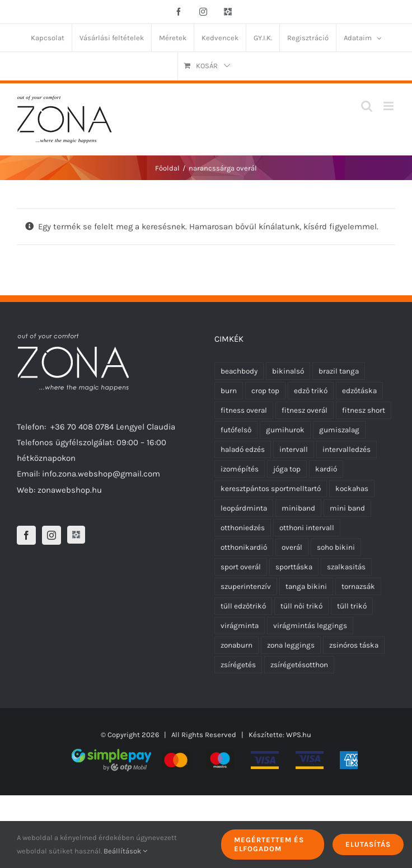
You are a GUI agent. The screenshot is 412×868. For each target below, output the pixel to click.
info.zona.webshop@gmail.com (101, 474)
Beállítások (125, 851)
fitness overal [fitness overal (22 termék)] (244, 410)
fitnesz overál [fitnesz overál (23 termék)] (305, 410)
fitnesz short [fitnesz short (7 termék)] (364, 410)
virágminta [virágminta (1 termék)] (240, 626)
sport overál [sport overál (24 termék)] (241, 567)
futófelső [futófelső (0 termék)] (236, 430)
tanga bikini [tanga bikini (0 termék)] (306, 586)
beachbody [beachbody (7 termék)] (239, 371)
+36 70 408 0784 (82, 427)
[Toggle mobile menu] (389, 106)
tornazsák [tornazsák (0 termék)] (358, 586)
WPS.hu (299, 735)
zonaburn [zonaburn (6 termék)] (237, 645)
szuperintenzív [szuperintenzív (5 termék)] (246, 586)
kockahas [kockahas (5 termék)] (352, 489)
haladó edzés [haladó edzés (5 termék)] (243, 449)
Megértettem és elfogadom (269, 844)
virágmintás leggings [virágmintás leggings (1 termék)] (310, 626)
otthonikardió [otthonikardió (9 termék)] (244, 547)
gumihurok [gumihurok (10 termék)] (285, 430)
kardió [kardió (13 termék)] (326, 469)
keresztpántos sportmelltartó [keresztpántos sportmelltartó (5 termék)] (271, 489)
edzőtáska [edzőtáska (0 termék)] (359, 391)
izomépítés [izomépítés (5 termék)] (240, 469)
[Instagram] (52, 535)
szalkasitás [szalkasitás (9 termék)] (346, 567)
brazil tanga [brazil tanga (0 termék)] (339, 371)
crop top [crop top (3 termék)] (265, 391)
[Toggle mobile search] (367, 106)
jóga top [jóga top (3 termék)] (287, 469)
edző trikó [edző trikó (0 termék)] (311, 391)
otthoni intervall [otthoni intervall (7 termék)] (307, 528)
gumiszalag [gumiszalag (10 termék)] (339, 430)
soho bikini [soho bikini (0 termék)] (336, 547)
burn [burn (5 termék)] (229, 391)
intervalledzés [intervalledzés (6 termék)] (347, 449)
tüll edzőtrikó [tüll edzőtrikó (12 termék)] (243, 606)
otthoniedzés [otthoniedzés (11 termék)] (243, 528)
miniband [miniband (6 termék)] (298, 508)
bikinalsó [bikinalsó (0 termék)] (288, 371)
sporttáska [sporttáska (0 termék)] (294, 567)
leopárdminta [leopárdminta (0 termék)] (244, 508)
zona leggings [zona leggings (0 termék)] (291, 645)
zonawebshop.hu (70, 490)
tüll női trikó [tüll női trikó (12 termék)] (301, 606)
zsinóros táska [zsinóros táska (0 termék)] (354, 645)
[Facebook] (26, 535)
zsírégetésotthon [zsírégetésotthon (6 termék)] (299, 665)
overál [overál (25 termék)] (292, 547)
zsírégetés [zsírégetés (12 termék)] (238, 665)
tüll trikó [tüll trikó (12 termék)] (352, 606)
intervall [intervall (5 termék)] (294, 449)
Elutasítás (368, 844)
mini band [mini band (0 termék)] (347, 508)
